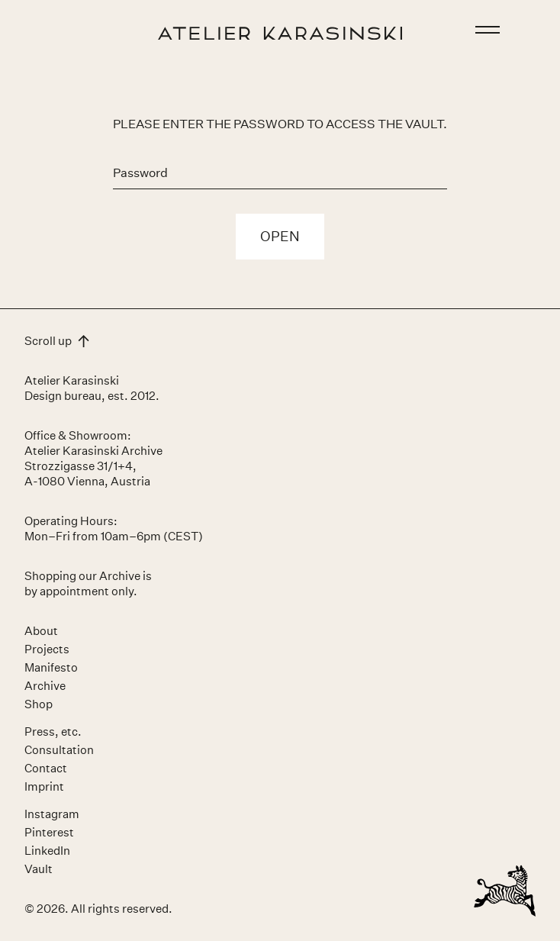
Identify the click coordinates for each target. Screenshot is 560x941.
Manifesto (51, 667)
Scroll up (57, 341)
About (41, 631)
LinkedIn (47, 851)
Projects (47, 649)
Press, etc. (53, 732)
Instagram (52, 814)
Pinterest (49, 832)
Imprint (44, 786)
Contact (46, 768)
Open (280, 237)
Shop (39, 704)
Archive (45, 686)
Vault (39, 869)
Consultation (59, 750)
